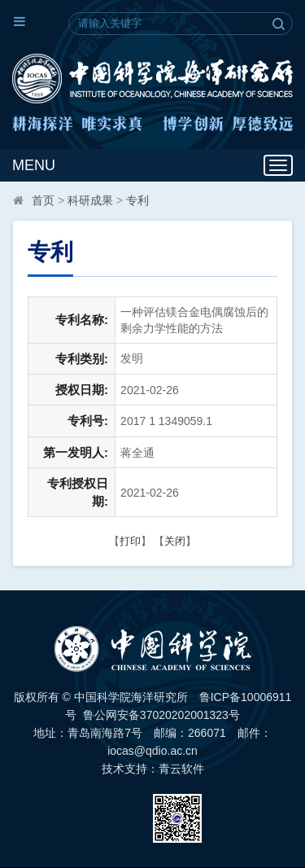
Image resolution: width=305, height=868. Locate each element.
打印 (130, 541)
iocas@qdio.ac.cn (152, 751)
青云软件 (181, 769)
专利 (137, 200)
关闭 (175, 541)
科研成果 (90, 200)
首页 (43, 200)
